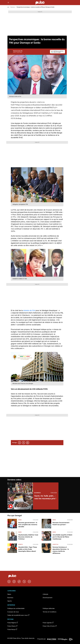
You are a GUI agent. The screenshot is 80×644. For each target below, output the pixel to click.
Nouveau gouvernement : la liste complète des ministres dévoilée (28, 525)
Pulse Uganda (48, 623)
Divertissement (47, 598)
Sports (21, 544)
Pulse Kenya (12, 629)
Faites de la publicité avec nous (18, 615)
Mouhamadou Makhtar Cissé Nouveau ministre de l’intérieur (28, 537)
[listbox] (40, 511)
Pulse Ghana (12, 626)
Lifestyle (55, 544)
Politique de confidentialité (16, 608)
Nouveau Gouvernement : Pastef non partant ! (61, 524)
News (20, 520)
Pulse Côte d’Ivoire (50, 626)
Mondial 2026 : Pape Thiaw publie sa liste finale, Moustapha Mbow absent (28, 549)
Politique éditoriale (49, 608)
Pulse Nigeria (13, 623)
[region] (40, 511)
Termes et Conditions (50, 612)
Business (13, 7)
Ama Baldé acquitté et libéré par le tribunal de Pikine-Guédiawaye (62, 537)
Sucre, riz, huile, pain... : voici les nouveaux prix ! (45, 497)
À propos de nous (13, 612)
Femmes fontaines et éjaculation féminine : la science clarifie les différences (61, 550)
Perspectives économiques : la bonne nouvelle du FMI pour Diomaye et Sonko (36, 7)
